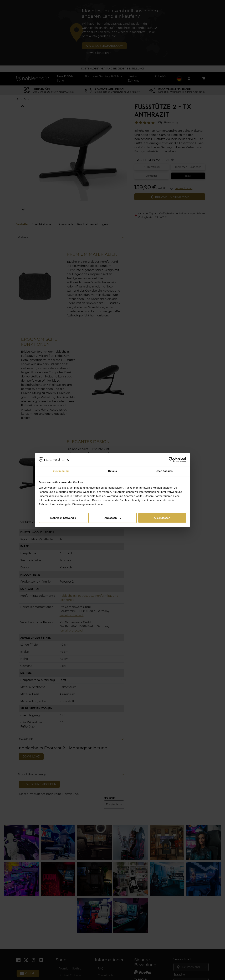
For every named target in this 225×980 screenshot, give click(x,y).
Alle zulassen (162, 518)
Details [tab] (112, 471)
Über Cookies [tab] (164, 471)
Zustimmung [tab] (61, 471)
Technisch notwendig (63, 518)
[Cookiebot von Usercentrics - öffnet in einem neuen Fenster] (171, 460)
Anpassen (113, 518)
